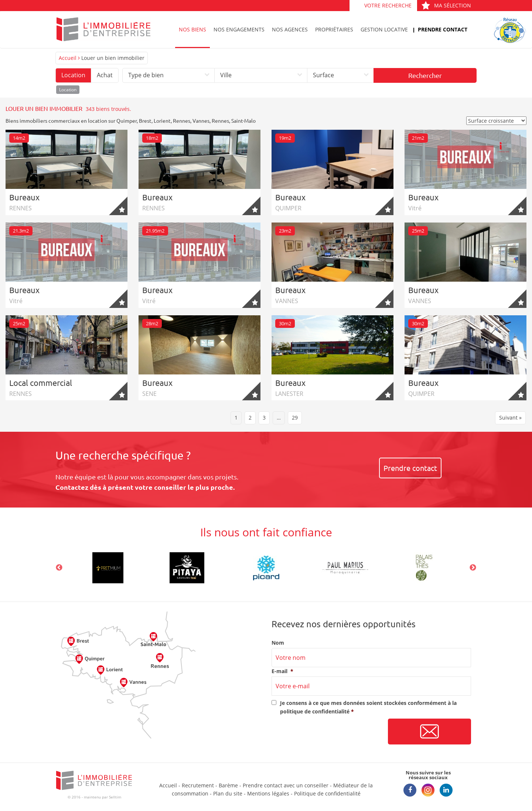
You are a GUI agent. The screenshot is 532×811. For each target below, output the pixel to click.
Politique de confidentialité (327, 793)
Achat (105, 75)
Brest (145, 121)
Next (473, 568)
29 (295, 418)
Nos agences (290, 29)
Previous (59, 568)
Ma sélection (446, 5)
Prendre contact (443, 29)
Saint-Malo (243, 121)
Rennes (182, 121)
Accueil (68, 58)
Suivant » (510, 418)
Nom (278, 643)
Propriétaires (334, 29)
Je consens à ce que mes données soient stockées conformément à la (368, 707)
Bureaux (24, 197)
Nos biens (192, 29)
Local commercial (41, 383)
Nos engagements (239, 29)
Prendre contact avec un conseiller (286, 785)
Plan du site (228, 793)
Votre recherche (388, 5)
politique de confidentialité (315, 711)
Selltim (115, 797)
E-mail (282, 671)
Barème (228, 785)
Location (73, 75)
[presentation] (328, 732)
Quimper (127, 121)
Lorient (162, 121)
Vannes (201, 121)
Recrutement (198, 785)
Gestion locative (384, 29)
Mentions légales (268, 793)
